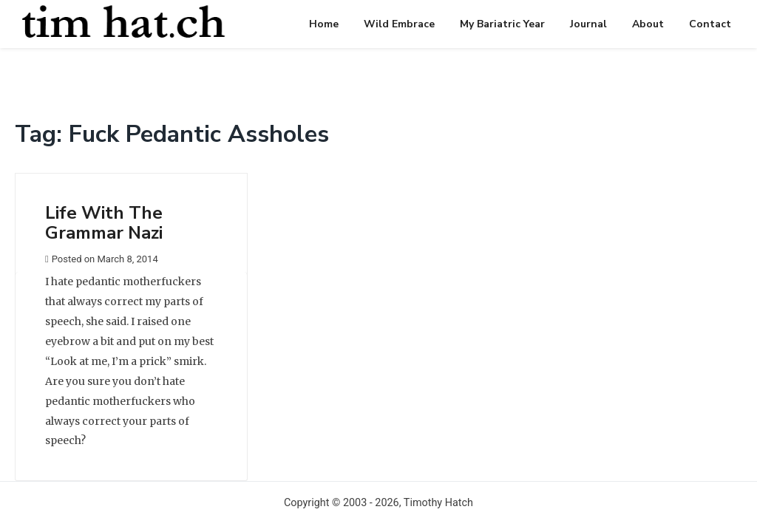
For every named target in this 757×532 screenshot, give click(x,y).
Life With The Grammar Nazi (104, 222)
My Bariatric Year (502, 24)
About (648, 24)
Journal (588, 24)
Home (324, 24)
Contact (710, 24)
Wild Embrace (399, 24)
